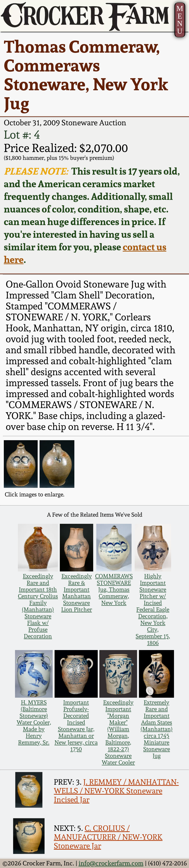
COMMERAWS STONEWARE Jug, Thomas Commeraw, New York (114, 590)
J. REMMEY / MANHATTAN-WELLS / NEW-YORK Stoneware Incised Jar (116, 791)
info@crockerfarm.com (111, 863)
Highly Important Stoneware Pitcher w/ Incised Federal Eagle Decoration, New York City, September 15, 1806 (153, 610)
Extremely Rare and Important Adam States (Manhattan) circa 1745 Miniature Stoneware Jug (157, 729)
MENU (180, 20)
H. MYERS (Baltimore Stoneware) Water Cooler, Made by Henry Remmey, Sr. (34, 722)
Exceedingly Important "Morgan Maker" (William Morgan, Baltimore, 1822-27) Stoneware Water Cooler (118, 732)
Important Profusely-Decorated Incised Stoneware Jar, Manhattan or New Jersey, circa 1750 (76, 726)
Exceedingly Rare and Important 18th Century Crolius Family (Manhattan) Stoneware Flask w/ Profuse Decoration (38, 606)
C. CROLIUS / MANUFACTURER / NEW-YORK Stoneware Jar (108, 837)
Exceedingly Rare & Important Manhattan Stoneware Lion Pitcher (77, 593)
